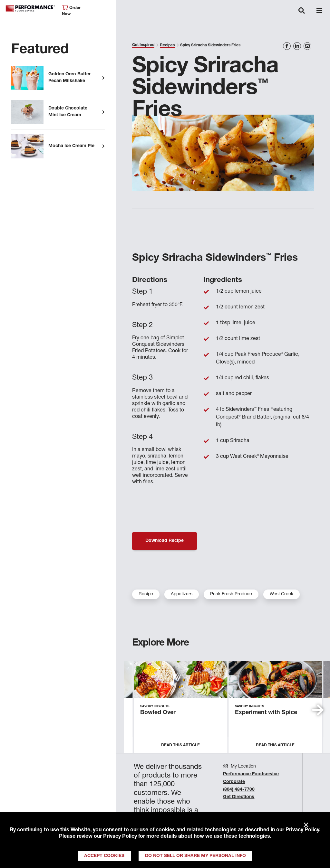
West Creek (281, 594)
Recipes (167, 45)
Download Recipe (165, 541)
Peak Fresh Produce (231, 594)
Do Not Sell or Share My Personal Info (195, 856)
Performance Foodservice (30, 9)
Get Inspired (143, 45)
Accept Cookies (104, 856)
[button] (318, 710)
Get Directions (239, 797)
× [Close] (306, 825)
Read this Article (180, 745)
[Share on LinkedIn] (297, 46)
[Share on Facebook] (287, 46)
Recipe (146, 594)
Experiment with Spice (266, 713)
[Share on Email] (307, 46)
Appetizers (182, 594)
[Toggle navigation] (302, 11)
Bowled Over (158, 713)
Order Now (71, 11)
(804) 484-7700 (239, 790)
